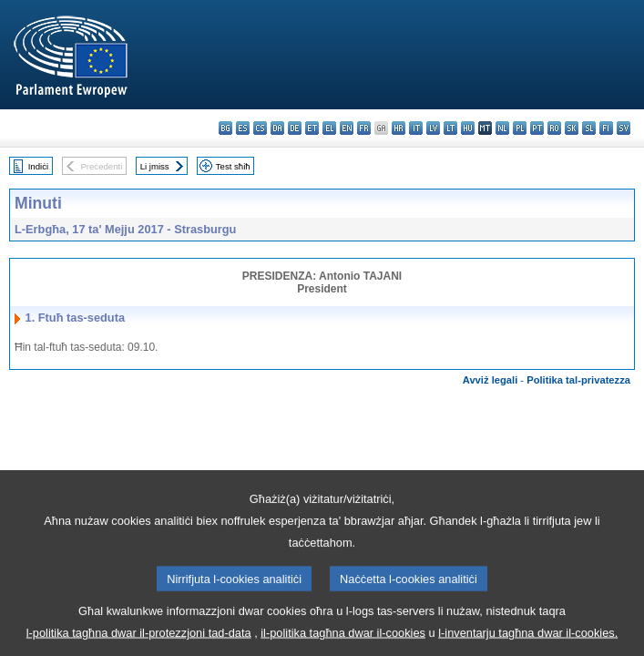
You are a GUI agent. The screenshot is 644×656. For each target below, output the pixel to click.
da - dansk (277, 128)
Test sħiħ (233, 166)
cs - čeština (260, 128)
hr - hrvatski (399, 128)
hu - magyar (468, 128)
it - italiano (416, 128)
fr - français (364, 128)
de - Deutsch (295, 128)
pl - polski (520, 128)
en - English (347, 128)
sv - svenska (624, 128)
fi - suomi (606, 128)
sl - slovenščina (589, 128)
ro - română (554, 128)
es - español (243, 128)
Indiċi (38, 166)
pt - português (537, 128)
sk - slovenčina (572, 128)
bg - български (225, 128)
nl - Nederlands (502, 128)
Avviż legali (491, 380)
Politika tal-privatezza (578, 380)
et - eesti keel (312, 128)
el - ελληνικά (329, 128)
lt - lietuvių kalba (450, 128)
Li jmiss (155, 166)
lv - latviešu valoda (433, 128)
